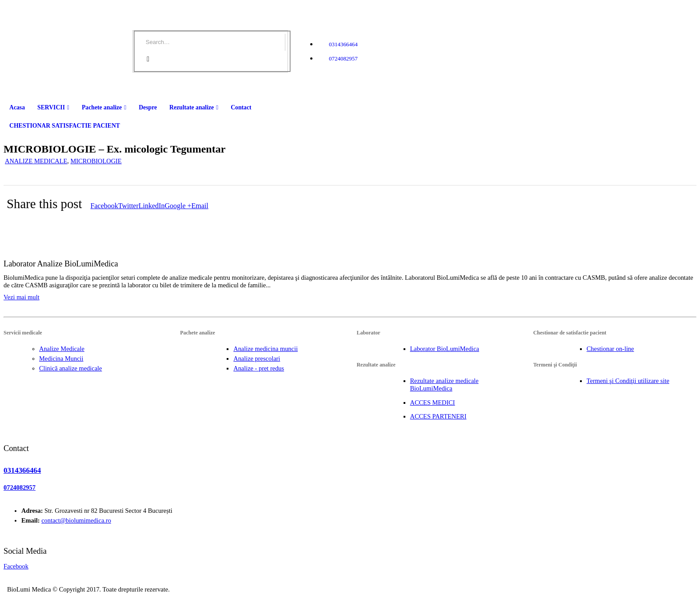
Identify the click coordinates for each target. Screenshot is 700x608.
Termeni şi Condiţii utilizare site (628, 381)
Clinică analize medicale (70, 368)
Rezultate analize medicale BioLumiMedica (444, 385)
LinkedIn (152, 206)
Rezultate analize (192, 107)
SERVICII (51, 107)
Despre (148, 107)
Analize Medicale (62, 349)
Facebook (104, 206)
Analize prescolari (257, 358)
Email (200, 206)
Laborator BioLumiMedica (445, 349)
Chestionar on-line (610, 349)
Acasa (17, 107)
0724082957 (343, 58)
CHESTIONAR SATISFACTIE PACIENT (65, 126)
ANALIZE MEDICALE (36, 161)
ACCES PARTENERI (438, 416)
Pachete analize (102, 107)
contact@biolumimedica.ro (76, 520)
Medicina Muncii (61, 358)
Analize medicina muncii (266, 349)
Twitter (128, 206)
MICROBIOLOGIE (96, 161)
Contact (241, 107)
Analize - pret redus (259, 368)
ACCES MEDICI (433, 403)
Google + (178, 206)
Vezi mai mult (22, 297)
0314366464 (343, 44)
